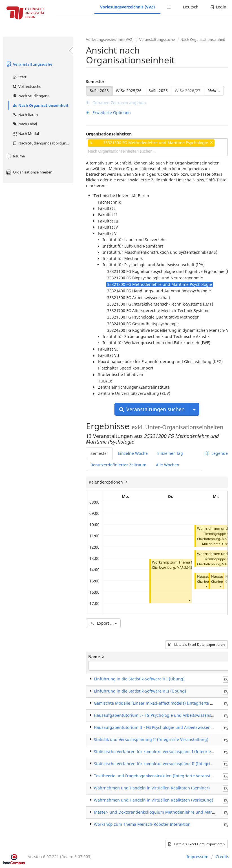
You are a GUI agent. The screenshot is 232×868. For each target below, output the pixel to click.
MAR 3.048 (184, 567)
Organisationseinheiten (29, 172)
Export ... (103, 623)
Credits (222, 857)
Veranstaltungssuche (29, 64)
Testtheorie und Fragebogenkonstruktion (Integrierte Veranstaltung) (159, 776)
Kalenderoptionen (106, 482)
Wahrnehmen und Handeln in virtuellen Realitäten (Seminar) (152, 788)
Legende (216, 453)
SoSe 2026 (158, 91)
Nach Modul (26, 133)
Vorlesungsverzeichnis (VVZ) (127, 7)
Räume (15, 156)
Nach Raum (25, 115)
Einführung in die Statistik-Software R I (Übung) (139, 679)
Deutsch (191, 7)
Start (19, 77)
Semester (95, 82)
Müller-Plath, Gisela (216, 544)
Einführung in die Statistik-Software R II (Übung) (140, 691)
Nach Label (25, 124)
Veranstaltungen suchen (152, 409)
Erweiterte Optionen (108, 113)
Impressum (197, 857)
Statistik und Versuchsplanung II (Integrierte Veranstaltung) (151, 739)
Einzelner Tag (170, 453)
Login (218, 7)
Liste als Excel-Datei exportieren (196, 645)
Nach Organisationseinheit (40, 105)
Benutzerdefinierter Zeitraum (118, 465)
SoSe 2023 (99, 91)
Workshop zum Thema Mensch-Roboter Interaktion (142, 824)
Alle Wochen (168, 465)
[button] (189, 600)
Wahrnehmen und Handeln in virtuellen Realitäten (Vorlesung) (153, 800)
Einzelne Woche (133, 453)
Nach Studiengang (31, 96)
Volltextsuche (27, 86)
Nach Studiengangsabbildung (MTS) (43, 143)
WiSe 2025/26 (129, 91)
